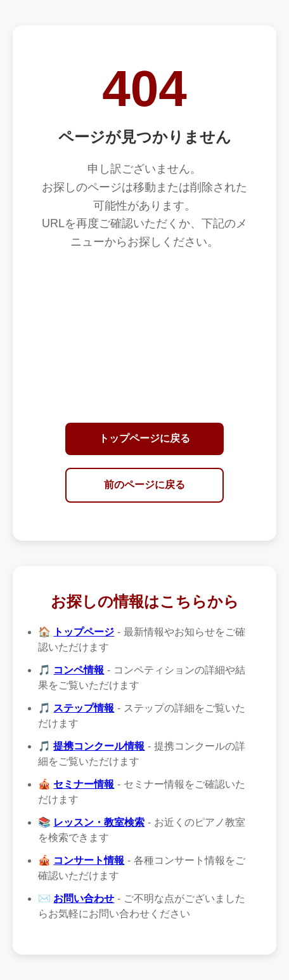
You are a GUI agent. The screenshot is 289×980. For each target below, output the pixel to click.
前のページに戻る (144, 485)
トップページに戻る (144, 438)
